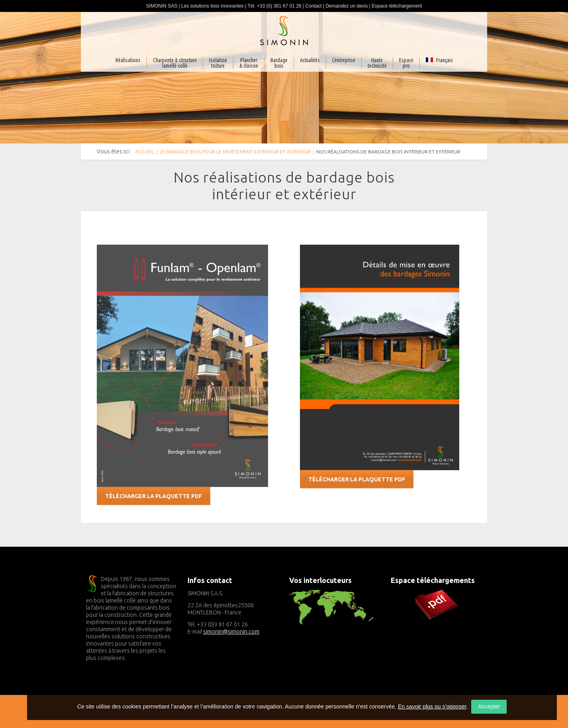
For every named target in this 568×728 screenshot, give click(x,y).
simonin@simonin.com (231, 632)
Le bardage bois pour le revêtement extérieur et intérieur (235, 152)
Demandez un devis (347, 6)
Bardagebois (279, 63)
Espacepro (406, 63)
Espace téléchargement (397, 6)
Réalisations (128, 60)
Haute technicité (377, 63)
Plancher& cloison (249, 63)
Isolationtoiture (218, 63)
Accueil (145, 152)
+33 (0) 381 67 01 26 (279, 6)
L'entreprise (344, 60)
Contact (313, 6)
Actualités (310, 60)
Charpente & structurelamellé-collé (175, 63)
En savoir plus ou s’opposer (432, 706)
